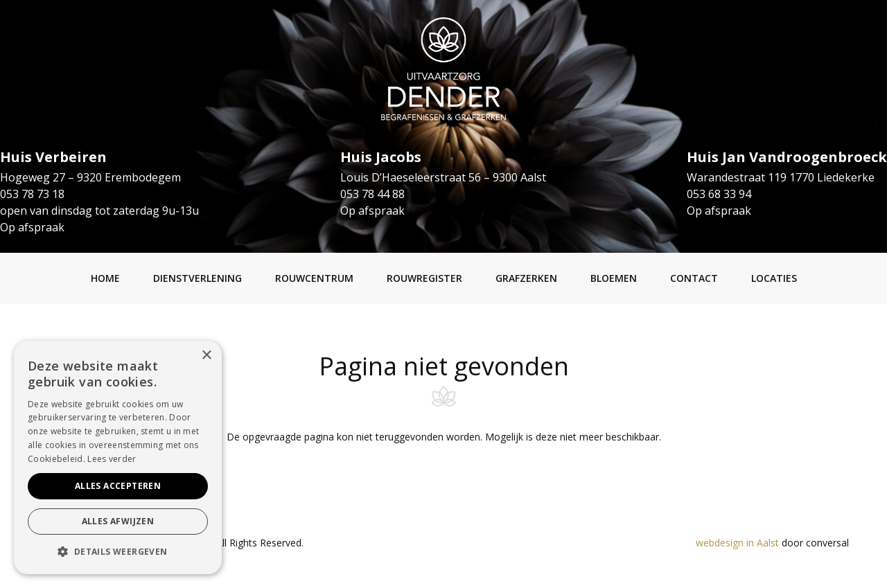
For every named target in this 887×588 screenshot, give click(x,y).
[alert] (118, 457)
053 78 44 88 (372, 194)
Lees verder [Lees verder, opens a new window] (112, 459)
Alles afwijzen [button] (118, 521)
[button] (118, 552)
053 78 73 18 (32, 194)
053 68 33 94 (719, 194)
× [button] (206, 356)
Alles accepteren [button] (118, 486)
